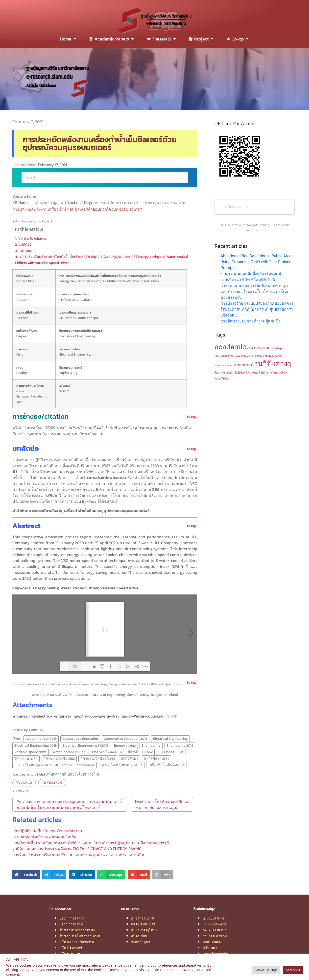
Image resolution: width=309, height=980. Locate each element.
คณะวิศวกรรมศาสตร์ (120, 202)
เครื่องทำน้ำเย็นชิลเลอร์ (167, 765)
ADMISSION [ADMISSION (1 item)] (254, 349)
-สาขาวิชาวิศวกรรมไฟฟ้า (166, 202)
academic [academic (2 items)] (230, 347)
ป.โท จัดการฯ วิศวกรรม (77, 942)
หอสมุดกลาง (212, 942)
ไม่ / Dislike (52, 782)
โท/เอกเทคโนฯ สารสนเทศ (80, 936)
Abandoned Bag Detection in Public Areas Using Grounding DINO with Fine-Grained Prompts (257, 262)
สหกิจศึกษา (129, 759)
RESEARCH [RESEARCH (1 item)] (248, 356)
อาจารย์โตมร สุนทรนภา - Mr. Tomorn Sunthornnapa (55, 765)
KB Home (21, 202)
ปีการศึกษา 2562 (140, 752)
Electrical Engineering (170, 739)
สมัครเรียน (139, 936)
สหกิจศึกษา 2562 (157, 759)
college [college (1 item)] (278, 349)
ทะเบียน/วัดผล (214, 918)
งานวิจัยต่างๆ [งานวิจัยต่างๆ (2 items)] (271, 364)
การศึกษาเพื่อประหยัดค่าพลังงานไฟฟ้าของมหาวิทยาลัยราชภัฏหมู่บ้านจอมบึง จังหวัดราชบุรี (91, 843)
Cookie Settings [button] (266, 970)
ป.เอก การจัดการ (72, 918)
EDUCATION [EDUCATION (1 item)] (222, 356)
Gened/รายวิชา (214, 930)
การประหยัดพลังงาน (106, 752)
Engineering (151, 745)
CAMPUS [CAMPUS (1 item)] (267, 349)
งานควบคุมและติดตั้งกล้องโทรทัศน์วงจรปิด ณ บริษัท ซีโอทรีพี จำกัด (251, 277)
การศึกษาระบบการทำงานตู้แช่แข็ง (250, 321)
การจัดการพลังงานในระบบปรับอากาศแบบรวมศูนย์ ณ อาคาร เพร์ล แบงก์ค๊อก (79, 855)
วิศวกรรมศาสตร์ (171, 752)
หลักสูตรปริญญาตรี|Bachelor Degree (66, 202)
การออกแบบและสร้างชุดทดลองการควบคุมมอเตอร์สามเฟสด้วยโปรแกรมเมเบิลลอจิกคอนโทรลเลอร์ (69, 804)
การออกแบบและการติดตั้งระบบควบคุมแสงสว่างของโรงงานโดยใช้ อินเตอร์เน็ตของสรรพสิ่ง (255, 291)
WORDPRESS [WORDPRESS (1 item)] (242, 365)
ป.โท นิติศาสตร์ (71, 948)
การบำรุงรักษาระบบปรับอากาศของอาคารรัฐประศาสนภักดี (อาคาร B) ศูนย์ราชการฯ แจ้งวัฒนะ (257, 309)
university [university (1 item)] (220, 365)
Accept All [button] (293, 970)
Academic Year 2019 (41, 739)
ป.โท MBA (210, 948)
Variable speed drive (31, 752)
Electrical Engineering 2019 (36, 745)
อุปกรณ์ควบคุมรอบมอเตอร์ (122, 765)
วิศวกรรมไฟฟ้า (26, 759)
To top (191, 417)
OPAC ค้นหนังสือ (143, 924)
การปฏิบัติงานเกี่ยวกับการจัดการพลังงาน (47, 831)
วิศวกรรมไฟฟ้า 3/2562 (98, 759)
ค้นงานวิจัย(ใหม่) (144, 930)
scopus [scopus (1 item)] (259, 356)
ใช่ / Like (24, 782)
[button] (26, 875)
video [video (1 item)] (230, 365)
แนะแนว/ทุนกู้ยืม (216, 924)
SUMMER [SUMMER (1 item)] (278, 356)
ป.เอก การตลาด (71, 924)
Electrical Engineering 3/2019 (85, 745)
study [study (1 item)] (268, 356)
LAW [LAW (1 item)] (238, 356)
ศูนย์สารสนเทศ (143, 918)
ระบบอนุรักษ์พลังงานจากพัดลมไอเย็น (44, 837)
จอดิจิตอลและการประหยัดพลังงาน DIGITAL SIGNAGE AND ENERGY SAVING (77, 849)
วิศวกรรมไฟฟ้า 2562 (59, 759)
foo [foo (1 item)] (232, 356)
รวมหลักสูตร (141, 942)
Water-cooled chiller (69, 752)
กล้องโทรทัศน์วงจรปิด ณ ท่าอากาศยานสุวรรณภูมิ (162, 804)
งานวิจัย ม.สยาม (215, 936)
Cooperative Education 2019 (126, 739)
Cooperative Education (80, 739)
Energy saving (125, 745)
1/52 (74, 667)
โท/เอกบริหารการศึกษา (77, 930)
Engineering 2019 (180, 745)
